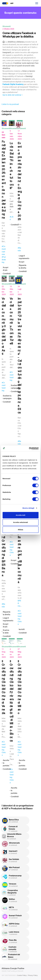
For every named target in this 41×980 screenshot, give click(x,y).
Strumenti (7, 26)
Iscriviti (22, 629)
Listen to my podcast (10, 104)
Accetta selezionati (20, 522)
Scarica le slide (6, 631)
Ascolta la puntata (6, 763)
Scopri (22, 262)
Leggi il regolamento (24, 257)
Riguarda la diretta (23, 267)
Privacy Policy (33, 975)
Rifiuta (20, 530)
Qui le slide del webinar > (13, 95)
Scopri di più (6, 269)
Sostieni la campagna (7, 397)
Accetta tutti (20, 515)
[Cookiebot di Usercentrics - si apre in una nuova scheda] (29, 449)
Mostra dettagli (28, 508)
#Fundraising (4, 260)
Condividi (7, 274)
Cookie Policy (22, 975)
